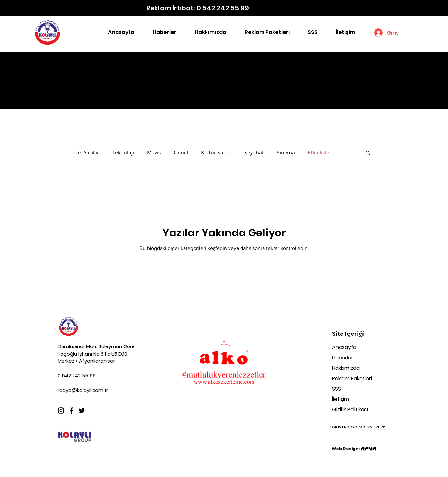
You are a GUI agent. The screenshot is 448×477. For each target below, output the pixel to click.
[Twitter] (82, 410)
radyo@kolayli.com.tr (83, 390)
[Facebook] (71, 410)
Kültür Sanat (216, 153)
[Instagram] (61, 410)
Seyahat (254, 153)
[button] (368, 153)
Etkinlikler (320, 153)
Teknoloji (123, 153)
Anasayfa (344, 347)
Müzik (154, 153)
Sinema (286, 153)
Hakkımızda (346, 368)
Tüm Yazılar (86, 153)
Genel (181, 153)
